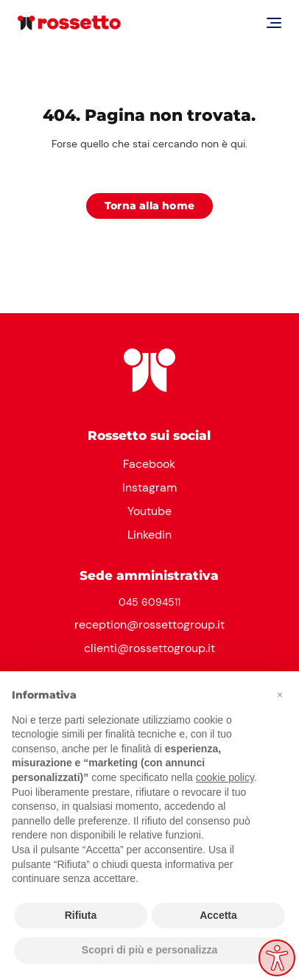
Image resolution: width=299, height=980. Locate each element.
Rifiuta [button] (81, 915)
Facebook (149, 464)
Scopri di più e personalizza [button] (149, 950)
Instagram (149, 487)
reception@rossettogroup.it (149, 624)
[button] (280, 695)
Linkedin (149, 535)
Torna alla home (149, 206)
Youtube (149, 511)
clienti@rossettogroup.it (149, 648)
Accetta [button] (218, 915)
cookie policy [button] (225, 777)
